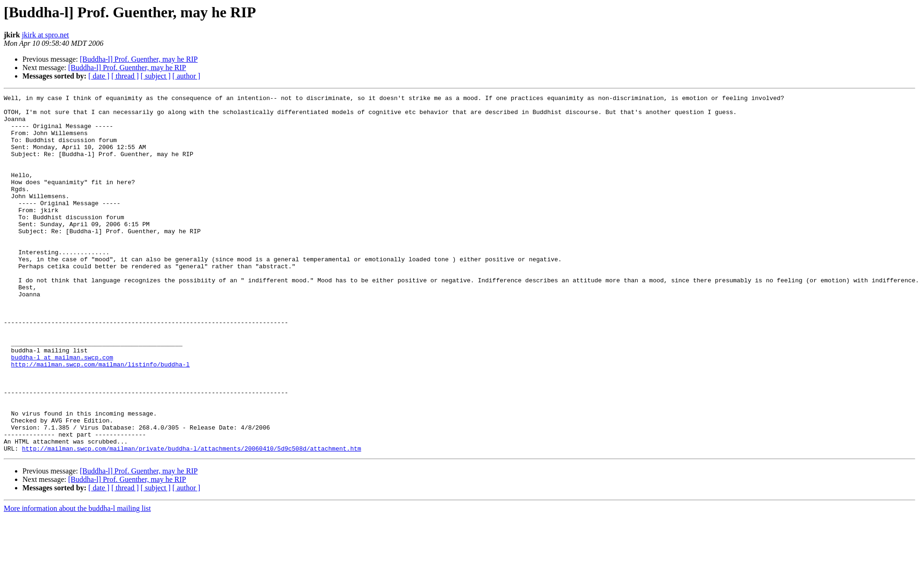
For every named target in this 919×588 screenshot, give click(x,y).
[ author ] (187, 76)
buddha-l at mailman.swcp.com (62, 410)
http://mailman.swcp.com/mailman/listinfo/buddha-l (101, 419)
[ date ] (99, 76)
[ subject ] (156, 76)
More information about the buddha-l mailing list (77, 580)
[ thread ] (125, 76)
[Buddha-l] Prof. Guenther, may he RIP (139, 59)
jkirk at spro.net (46, 35)
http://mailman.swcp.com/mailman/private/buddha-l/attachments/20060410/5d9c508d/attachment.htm (191, 520)
